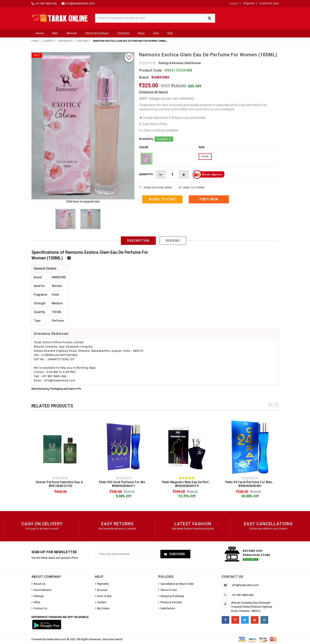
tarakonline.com (57, 639)
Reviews (173, 241)
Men (55, 33)
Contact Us (40, 608)
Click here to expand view (83, 201)
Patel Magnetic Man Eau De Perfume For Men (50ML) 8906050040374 (188, 484)
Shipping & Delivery (172, 596)
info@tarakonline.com (80, 3)
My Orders (103, 608)
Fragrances (65, 41)
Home (40, 33)
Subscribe (177, 554)
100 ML (205, 157)
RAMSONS (160, 77)
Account (102, 590)
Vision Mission (43, 590)
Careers (102, 602)
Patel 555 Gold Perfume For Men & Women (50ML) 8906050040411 (125, 484)
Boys (141, 33)
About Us (39, 584)
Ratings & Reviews (171, 63)
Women (72, 33)
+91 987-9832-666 (46, 3)
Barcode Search (113, 639)
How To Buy (104, 596)
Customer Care (269, 3)
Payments (103, 584)
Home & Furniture (97, 33)
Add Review (193, 63)
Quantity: (146, 174)
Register (249, 3)
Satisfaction (168, 608)
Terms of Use (169, 590)
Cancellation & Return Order (177, 584)
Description (138, 241)
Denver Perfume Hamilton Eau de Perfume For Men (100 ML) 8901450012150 (62, 484)
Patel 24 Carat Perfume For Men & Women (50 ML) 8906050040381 (251, 484)
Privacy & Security (171, 602)
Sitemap (39, 596)
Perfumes (83, 41)
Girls (156, 33)
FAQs (37, 602)
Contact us (232, 577)
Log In (234, 3)
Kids (170, 33)
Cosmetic (123, 33)
